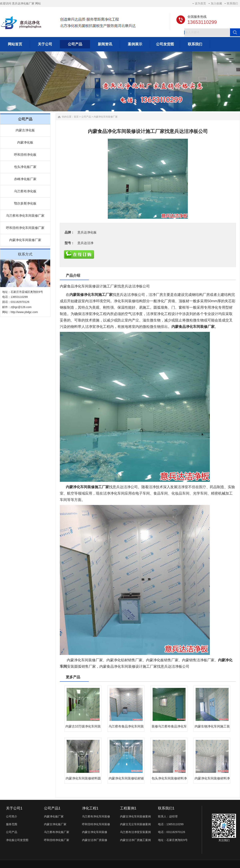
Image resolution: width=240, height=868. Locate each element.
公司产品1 (52, 808)
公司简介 (12, 816)
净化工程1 (90, 808)
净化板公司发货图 (17, 840)
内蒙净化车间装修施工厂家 (87, 487)
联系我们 (232, 3)
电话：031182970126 (171, 832)
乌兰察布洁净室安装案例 (135, 832)
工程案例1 (128, 808)
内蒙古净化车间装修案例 (135, 816)
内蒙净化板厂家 (54, 816)
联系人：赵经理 (168, 816)
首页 (76, 117)
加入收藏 (216, 3)
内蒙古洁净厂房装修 (95, 840)
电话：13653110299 (171, 824)
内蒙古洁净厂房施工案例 (135, 840)
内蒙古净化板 (25, 130)
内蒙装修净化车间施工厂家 (91, 295)
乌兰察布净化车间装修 (96, 816)
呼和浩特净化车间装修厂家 (25, 228)
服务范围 (12, 824)
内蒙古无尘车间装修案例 (135, 824)
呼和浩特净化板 (25, 155)
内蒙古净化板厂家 (55, 824)
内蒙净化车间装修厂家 (25, 240)
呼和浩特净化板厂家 (57, 840)
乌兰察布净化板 (25, 191)
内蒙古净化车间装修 (95, 832)
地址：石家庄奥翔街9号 (173, 840)
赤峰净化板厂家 (25, 179)
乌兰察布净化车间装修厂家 (25, 216)
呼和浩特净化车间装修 (96, 824)
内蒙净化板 (25, 142)
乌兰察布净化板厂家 (57, 832)
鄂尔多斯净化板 (25, 203)
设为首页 (200, 3)
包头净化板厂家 (25, 167)
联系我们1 (166, 808)
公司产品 (86, 117)
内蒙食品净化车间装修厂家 (193, 327)
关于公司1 (14, 808)
